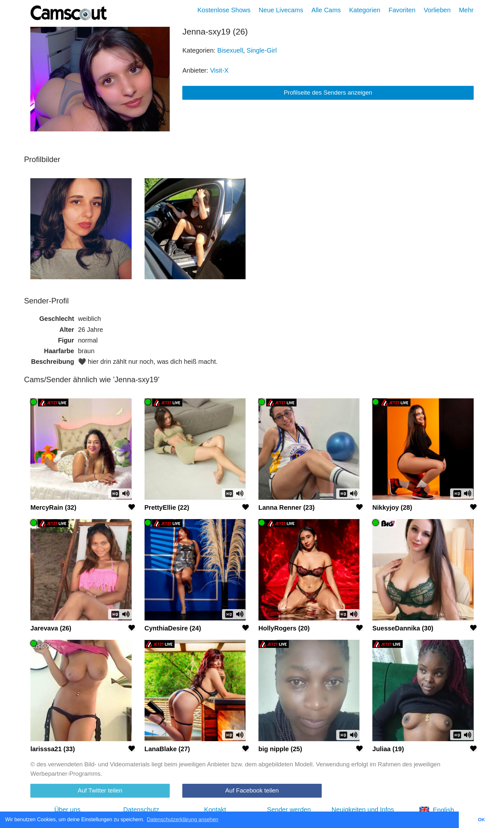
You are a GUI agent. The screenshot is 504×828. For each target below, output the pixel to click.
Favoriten (402, 10)
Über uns (67, 810)
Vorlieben (437, 10)
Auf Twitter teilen (100, 790)
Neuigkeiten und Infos (363, 810)
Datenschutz (141, 810)
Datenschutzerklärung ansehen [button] (182, 819)
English (437, 810)
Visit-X (219, 70)
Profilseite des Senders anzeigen (328, 92)
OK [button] (481, 820)
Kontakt (215, 810)
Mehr (466, 10)
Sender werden (289, 810)
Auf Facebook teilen (252, 790)
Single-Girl (262, 50)
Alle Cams (326, 10)
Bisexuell (230, 50)
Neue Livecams (281, 10)
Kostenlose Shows (224, 10)
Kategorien (365, 10)
